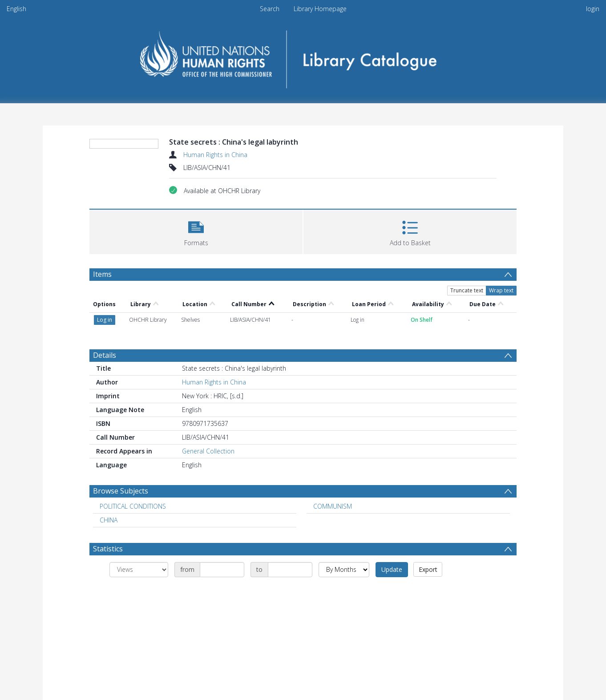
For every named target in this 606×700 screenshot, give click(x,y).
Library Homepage (320, 9)
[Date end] (290, 570)
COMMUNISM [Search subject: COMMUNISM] (333, 506)
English (16, 9)
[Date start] (222, 570)
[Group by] (139, 570)
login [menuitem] (593, 9)
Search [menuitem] (270, 9)
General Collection (208, 451)
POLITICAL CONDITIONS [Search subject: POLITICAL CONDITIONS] (133, 506)
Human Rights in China (215, 155)
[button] (196, 231)
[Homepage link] (303, 56)
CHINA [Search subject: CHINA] (109, 520)
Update (392, 569)
